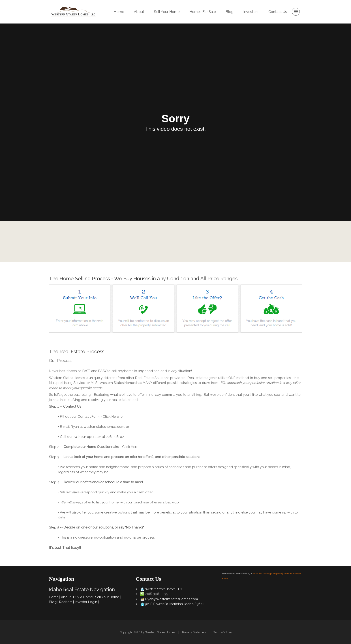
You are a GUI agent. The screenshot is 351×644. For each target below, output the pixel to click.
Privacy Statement (194, 632)
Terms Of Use (223, 632)
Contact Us (213, 241)
